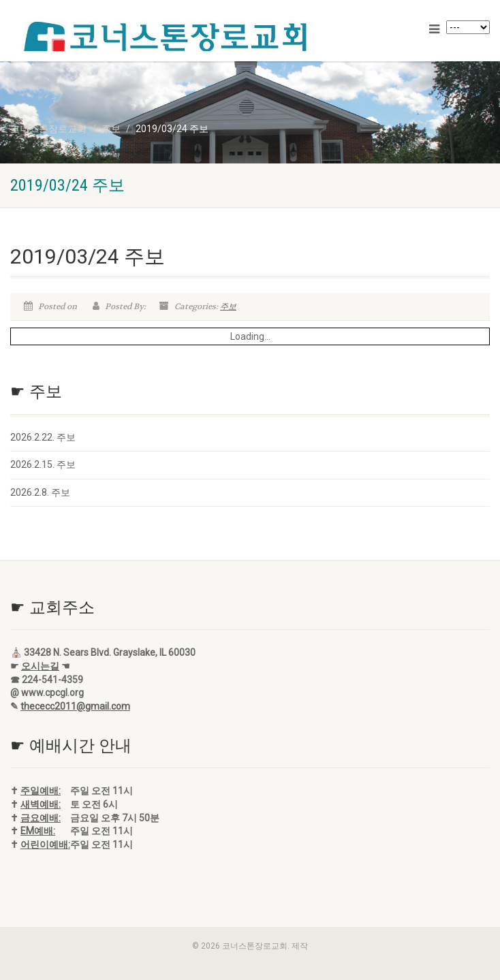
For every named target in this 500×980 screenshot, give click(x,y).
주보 (228, 306)
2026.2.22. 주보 (43, 437)
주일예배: (41, 791)
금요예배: (41, 818)
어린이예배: (45, 844)
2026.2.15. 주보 (43, 464)
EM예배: (38, 831)
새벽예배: (41, 804)
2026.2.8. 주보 (40, 492)
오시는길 (40, 666)
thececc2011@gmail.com (75, 706)
